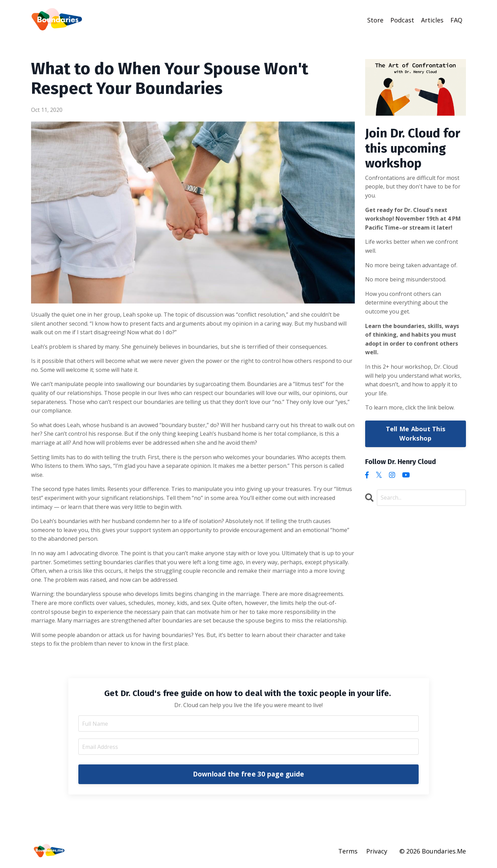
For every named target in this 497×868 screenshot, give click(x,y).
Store (375, 20)
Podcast (402, 20)
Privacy (377, 851)
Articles (432, 20)
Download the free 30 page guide (249, 774)
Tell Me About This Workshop (416, 433)
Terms (348, 851)
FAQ (456, 20)
